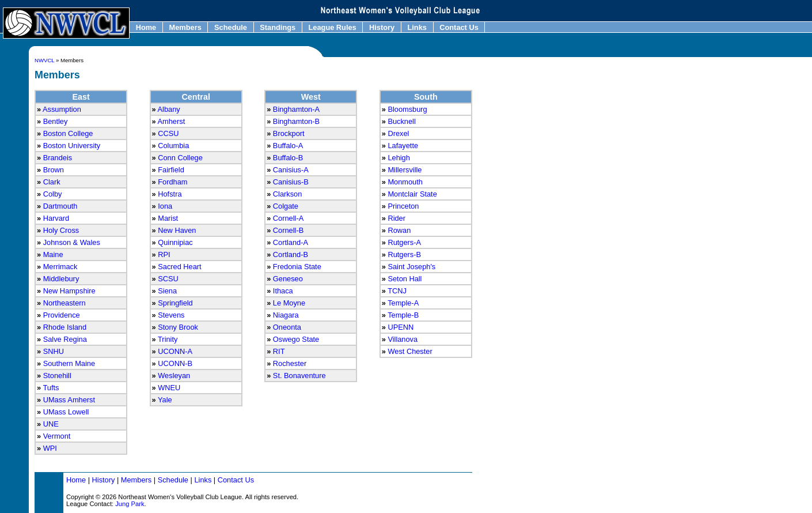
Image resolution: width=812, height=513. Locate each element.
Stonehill (57, 376)
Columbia (173, 146)
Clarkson (288, 194)
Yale (165, 400)
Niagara (286, 315)
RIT (279, 351)
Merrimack (60, 267)
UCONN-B (175, 363)
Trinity (168, 339)
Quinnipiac (175, 242)
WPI (50, 448)
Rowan (399, 230)
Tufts (51, 388)
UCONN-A (175, 351)
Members (185, 27)
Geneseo (288, 279)
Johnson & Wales (72, 242)
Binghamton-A (296, 109)
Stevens (171, 315)
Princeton (403, 206)
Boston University (72, 146)
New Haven (177, 230)
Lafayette (403, 146)
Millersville (405, 170)
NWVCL (44, 60)
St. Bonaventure (299, 376)
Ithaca (283, 291)
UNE (51, 424)
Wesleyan (174, 376)
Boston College (68, 133)
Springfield (175, 303)
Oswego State (296, 339)
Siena (167, 291)
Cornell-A (288, 218)
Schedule (230, 27)
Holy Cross (61, 230)
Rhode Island (65, 327)
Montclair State (412, 194)
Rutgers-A (404, 242)
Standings (278, 27)
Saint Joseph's (411, 267)
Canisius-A (291, 170)
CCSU (168, 133)
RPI (164, 254)
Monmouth (405, 182)
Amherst (172, 121)
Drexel (398, 133)
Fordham (172, 182)
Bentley (56, 121)
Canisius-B (291, 182)
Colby (53, 194)
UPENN (401, 327)
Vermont (57, 436)
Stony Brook (178, 327)
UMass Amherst (69, 400)
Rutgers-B (404, 254)
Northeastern (64, 303)
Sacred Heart (179, 267)
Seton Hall (405, 279)
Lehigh (399, 158)
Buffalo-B (288, 158)
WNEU (169, 388)
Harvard (56, 218)
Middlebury (61, 279)
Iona (165, 206)
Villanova (403, 339)
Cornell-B (288, 230)
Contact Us (459, 27)
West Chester (410, 351)
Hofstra (170, 194)
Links (417, 27)
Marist (168, 218)
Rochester (290, 363)
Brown (54, 170)
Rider (396, 218)
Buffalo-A (288, 146)
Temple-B (403, 315)
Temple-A (403, 303)
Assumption (62, 109)
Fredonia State (297, 267)
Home (146, 27)
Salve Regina (65, 339)
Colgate (286, 206)
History (382, 27)
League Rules (333, 27)
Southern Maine (69, 363)
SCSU (168, 279)
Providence (62, 315)
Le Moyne (289, 303)
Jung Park (130, 504)
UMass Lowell (66, 412)
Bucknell (401, 121)
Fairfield (171, 170)
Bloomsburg (407, 109)
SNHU (54, 351)
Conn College (180, 158)
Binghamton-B (296, 121)
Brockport (289, 133)
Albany (169, 109)
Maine (53, 254)
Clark (52, 182)
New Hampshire (69, 291)
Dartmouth (60, 206)
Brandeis (58, 158)
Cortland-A (291, 242)
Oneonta (287, 327)
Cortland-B (291, 254)
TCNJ (397, 291)
